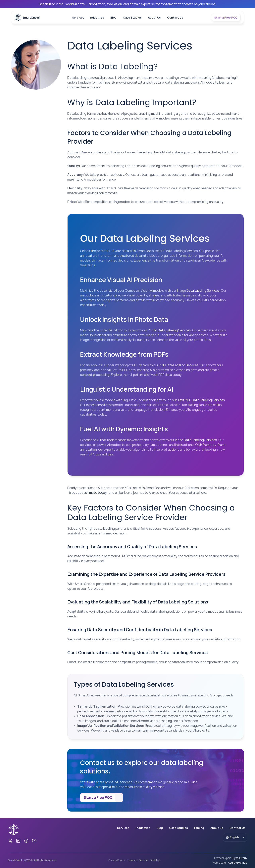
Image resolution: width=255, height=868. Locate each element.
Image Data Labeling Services (198, 290)
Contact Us (175, 17)
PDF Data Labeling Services (179, 365)
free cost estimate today (88, 493)
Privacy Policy (116, 860)
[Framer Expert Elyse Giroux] (231, 858)
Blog (113, 17)
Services (78, 17)
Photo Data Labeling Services (169, 330)
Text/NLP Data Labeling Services (201, 400)
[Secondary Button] (102, 798)
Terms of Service (137, 860)
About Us (154, 17)
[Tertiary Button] (226, 18)
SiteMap (155, 860)
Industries (97, 17)
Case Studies (132, 17)
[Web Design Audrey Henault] (229, 863)
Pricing (199, 828)
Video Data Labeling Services (196, 440)
